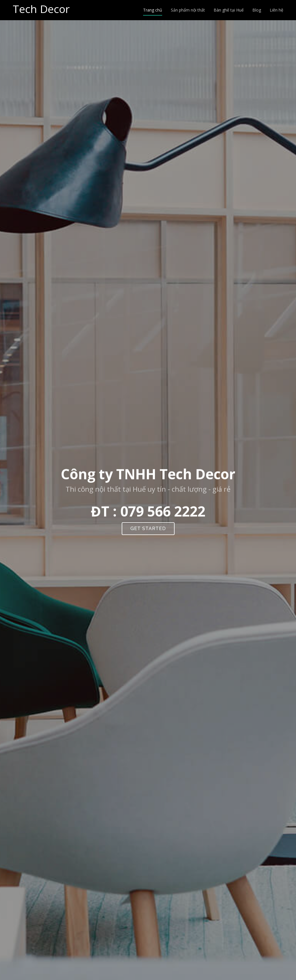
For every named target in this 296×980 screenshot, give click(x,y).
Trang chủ (153, 10)
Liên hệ (276, 10)
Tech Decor (41, 9)
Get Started (148, 531)
